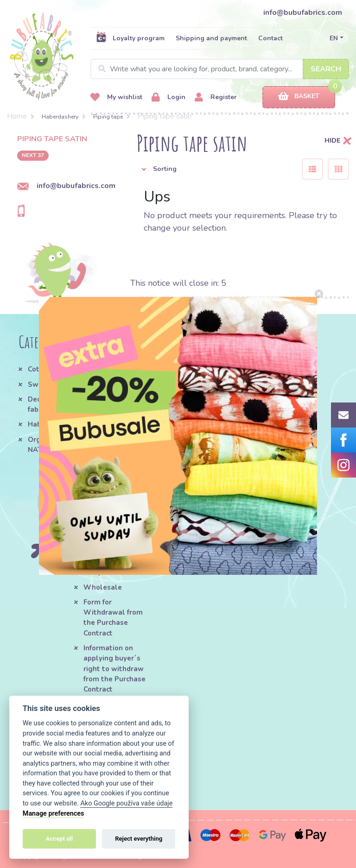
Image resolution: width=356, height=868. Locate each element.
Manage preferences (54, 814)
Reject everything (139, 839)
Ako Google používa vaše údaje (126, 803)
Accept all (59, 839)
